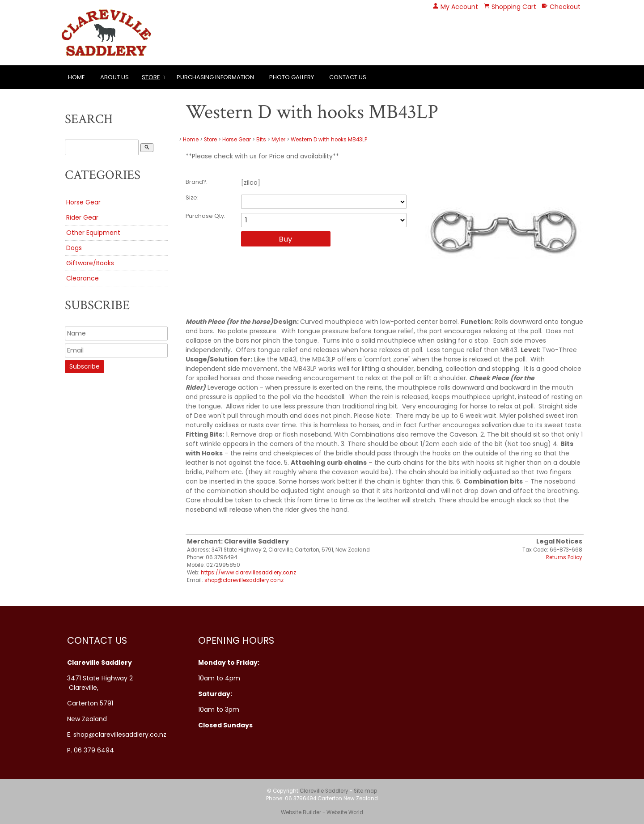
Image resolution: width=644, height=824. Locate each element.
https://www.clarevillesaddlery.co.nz (248, 573)
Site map (365, 791)
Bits (261, 140)
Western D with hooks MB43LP (329, 140)
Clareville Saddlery (324, 791)
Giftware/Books (90, 263)
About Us (114, 77)
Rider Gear (82, 217)
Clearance (83, 278)
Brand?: (197, 182)
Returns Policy (564, 557)
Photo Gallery (292, 77)
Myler (278, 140)
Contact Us (348, 77)
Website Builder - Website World (322, 812)
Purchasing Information (215, 77)
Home (76, 77)
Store (151, 77)
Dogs (74, 248)
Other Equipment (93, 233)
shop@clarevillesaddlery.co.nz (244, 580)
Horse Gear (83, 202)
